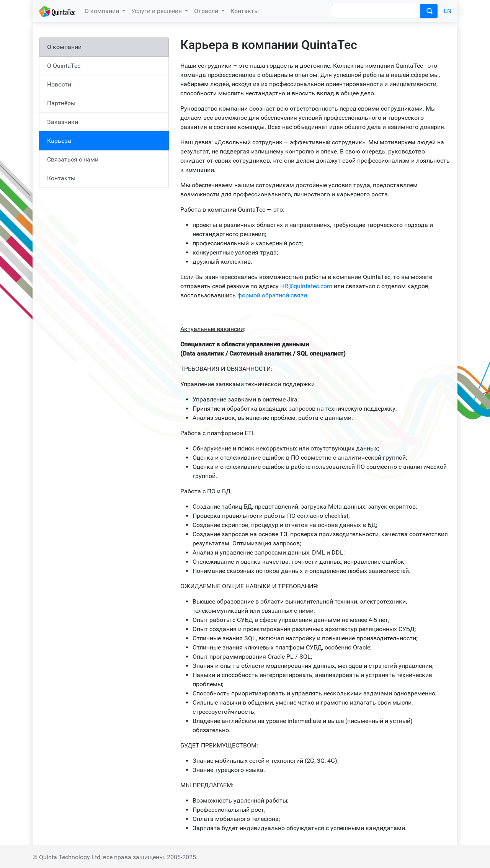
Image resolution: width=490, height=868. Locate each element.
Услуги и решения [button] (157, 11)
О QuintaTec (64, 66)
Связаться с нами (73, 159)
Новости (59, 84)
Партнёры (61, 103)
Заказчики (63, 122)
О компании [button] (103, 11)
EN (448, 11)
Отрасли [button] (207, 11)
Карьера (59, 141)
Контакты (245, 11)
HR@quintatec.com (306, 286)
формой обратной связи (272, 295)
